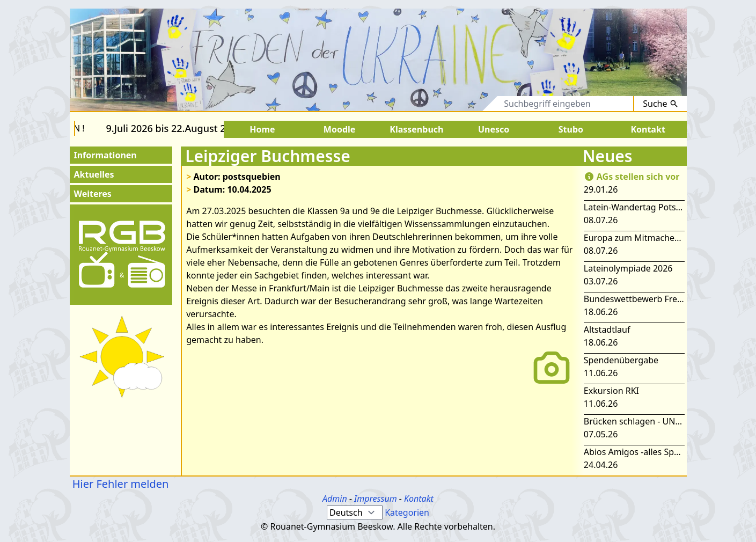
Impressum (376, 499)
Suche (660, 104)
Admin (335, 499)
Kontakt (419, 499)
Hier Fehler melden (119, 484)
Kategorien (407, 512)
